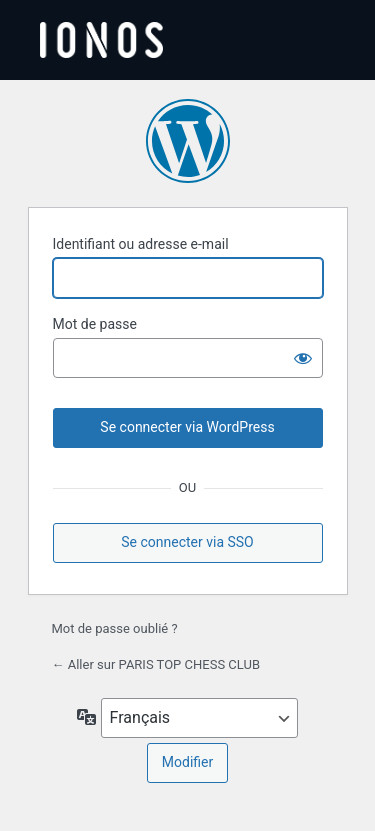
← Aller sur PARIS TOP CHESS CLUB (156, 664)
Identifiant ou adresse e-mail (141, 244)
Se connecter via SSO (187, 542)
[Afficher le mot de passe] (303, 358)
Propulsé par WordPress (188, 141)
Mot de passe (95, 324)
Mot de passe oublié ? (115, 628)
